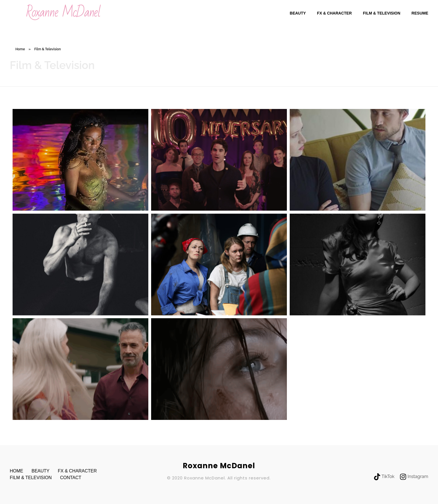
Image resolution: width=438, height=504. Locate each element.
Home (20, 49)
